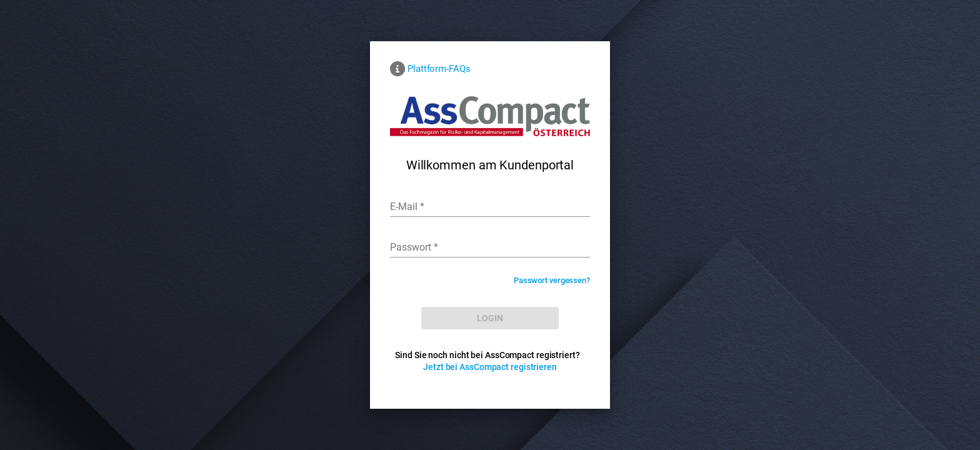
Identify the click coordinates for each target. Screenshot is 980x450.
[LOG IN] (490, 318)
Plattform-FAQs (439, 69)
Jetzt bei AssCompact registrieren (490, 367)
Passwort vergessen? (552, 280)
